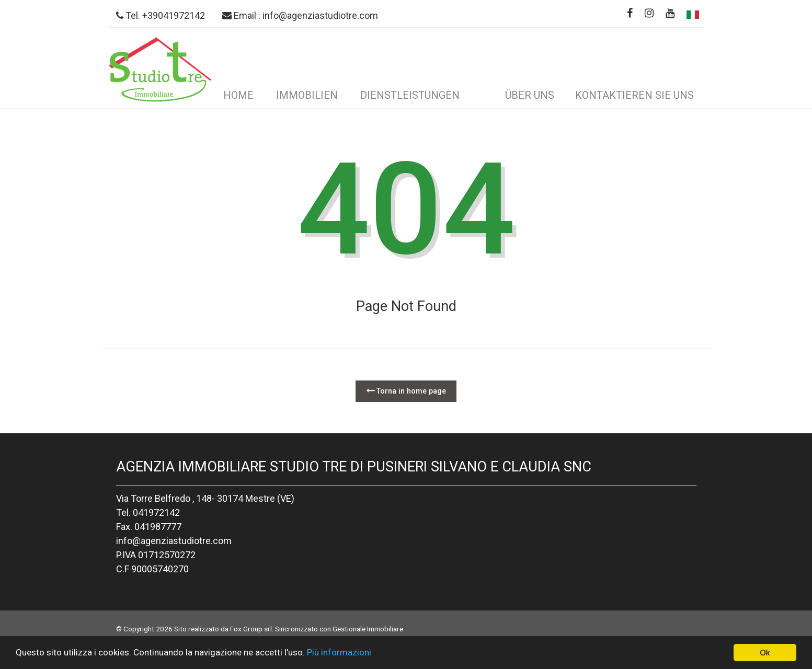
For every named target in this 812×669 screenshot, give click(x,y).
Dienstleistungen (410, 95)
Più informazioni (339, 653)
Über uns (530, 95)
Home (238, 95)
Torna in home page (406, 391)
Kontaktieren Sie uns (634, 95)
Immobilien (307, 95)
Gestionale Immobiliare (368, 629)
